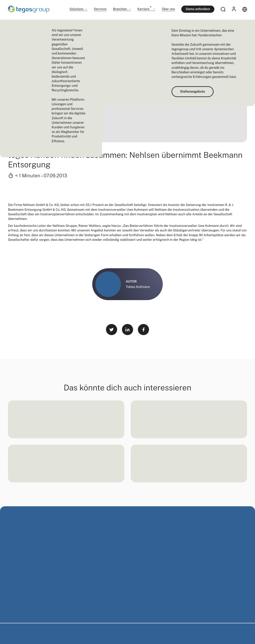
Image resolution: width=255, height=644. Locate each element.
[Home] (29, 9)
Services (100, 9)
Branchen (120, 9)
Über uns (168, 9)
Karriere (144, 9)
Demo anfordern (198, 9)
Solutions (76, 9)
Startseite (14, 26)
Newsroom (29, 26)
